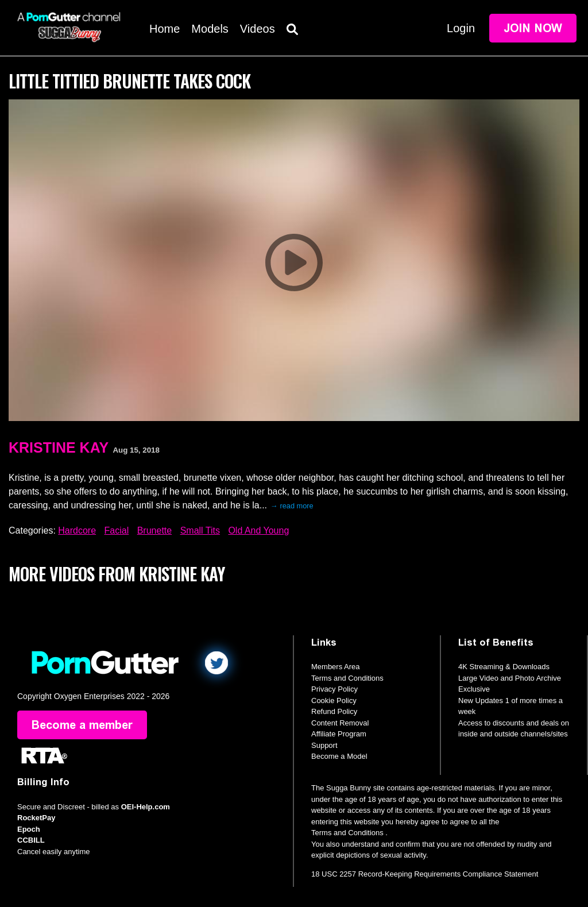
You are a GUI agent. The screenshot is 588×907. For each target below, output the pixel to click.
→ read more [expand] (292, 506)
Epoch (29, 829)
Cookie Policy (334, 700)
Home (165, 29)
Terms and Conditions (347, 678)
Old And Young (258, 530)
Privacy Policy (334, 689)
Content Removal (340, 723)
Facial (117, 530)
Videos (258, 29)
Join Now (533, 28)
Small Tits (200, 530)
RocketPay (36, 818)
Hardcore (77, 530)
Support (324, 745)
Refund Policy (334, 711)
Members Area (336, 667)
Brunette (154, 530)
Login (461, 28)
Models (210, 29)
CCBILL (31, 840)
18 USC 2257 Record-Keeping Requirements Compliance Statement (425, 874)
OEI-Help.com (146, 807)
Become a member (82, 725)
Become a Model (339, 756)
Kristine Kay (59, 447)
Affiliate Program (339, 734)
